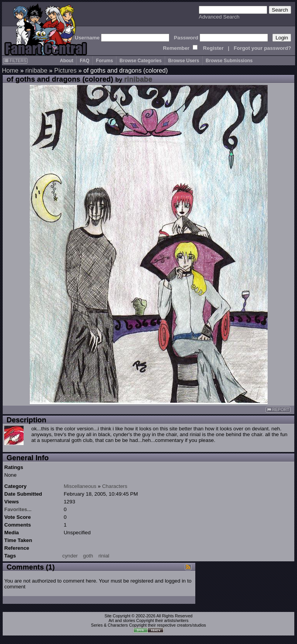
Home (10, 71)
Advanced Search (219, 17)
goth (88, 556)
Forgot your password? (262, 48)
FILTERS (15, 61)
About (67, 61)
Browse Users (184, 61)
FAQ (84, 61)
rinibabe (36, 71)
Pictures (65, 71)
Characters (115, 486)
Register (213, 48)
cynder (70, 556)
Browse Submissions (229, 61)
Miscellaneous (80, 486)
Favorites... (18, 509)
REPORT (278, 410)
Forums (104, 61)
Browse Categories (141, 61)
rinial (104, 556)
